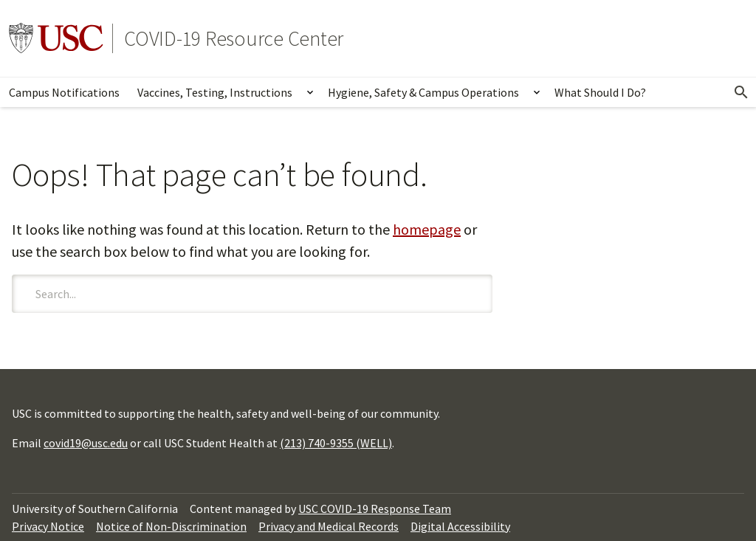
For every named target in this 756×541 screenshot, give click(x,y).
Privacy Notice (48, 526)
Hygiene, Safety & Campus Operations (423, 92)
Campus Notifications (64, 92)
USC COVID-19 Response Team (375, 509)
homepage (427, 229)
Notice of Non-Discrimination (171, 526)
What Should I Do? (600, 92)
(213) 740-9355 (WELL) (336, 443)
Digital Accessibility (460, 526)
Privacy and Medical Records (329, 526)
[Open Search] (741, 92)
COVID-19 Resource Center (234, 38)
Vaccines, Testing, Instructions (215, 92)
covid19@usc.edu (86, 443)
